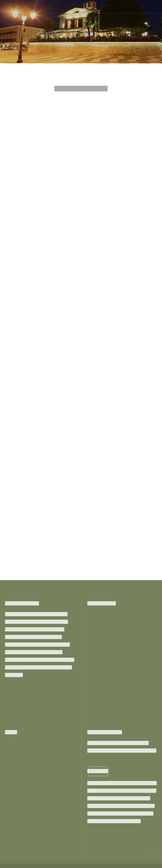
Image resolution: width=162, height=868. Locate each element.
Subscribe (98, 771)
